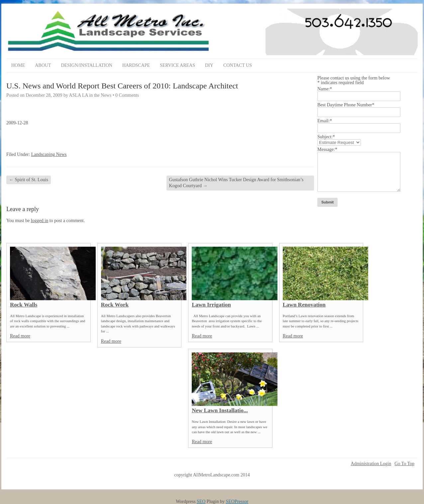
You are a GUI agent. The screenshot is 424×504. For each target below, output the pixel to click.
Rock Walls (24, 305)
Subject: (326, 137)
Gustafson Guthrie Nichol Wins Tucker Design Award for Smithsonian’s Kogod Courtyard (236, 183)
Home (18, 65)
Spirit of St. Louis (29, 180)
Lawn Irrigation (211, 305)
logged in (40, 221)
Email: (325, 121)
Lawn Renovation (304, 305)
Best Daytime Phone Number (346, 105)
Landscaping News (49, 154)
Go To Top (404, 464)
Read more (20, 336)
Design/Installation (86, 65)
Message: (327, 149)
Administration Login (371, 464)
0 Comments (127, 95)
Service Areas (177, 65)
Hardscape (136, 65)
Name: (325, 89)
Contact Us (238, 65)
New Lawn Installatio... (220, 410)
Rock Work (115, 305)
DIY (209, 65)
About (43, 65)
